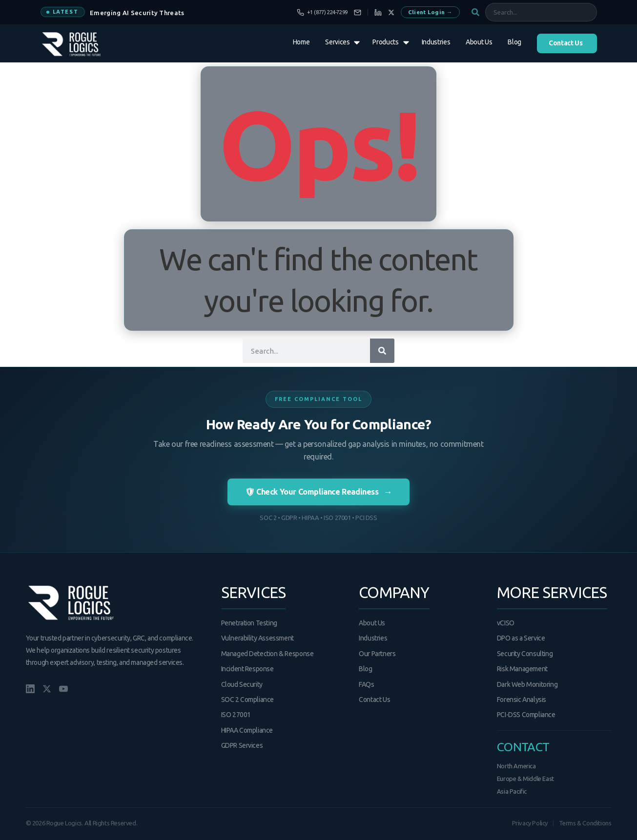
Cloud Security (242, 684)
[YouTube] (63, 689)
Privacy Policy (530, 823)
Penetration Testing (249, 623)
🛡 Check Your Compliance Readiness (318, 492)
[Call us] (322, 12)
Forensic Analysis (522, 700)
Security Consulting (525, 654)
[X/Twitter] (47, 689)
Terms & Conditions (585, 823)
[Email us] (358, 12)
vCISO (506, 623)
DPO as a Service (521, 638)
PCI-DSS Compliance (526, 715)
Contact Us (374, 700)
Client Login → (430, 12)
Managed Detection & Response (267, 654)
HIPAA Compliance (247, 730)
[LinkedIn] (378, 12)
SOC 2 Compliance (248, 700)
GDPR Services (242, 745)
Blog (365, 669)
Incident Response (247, 669)
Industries (373, 638)
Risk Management (522, 669)
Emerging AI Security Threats (137, 13)
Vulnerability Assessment (257, 638)
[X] (391, 12)
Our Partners (377, 654)
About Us (372, 623)
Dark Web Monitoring (527, 684)
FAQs (366, 684)
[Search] (382, 351)
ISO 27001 (236, 715)
